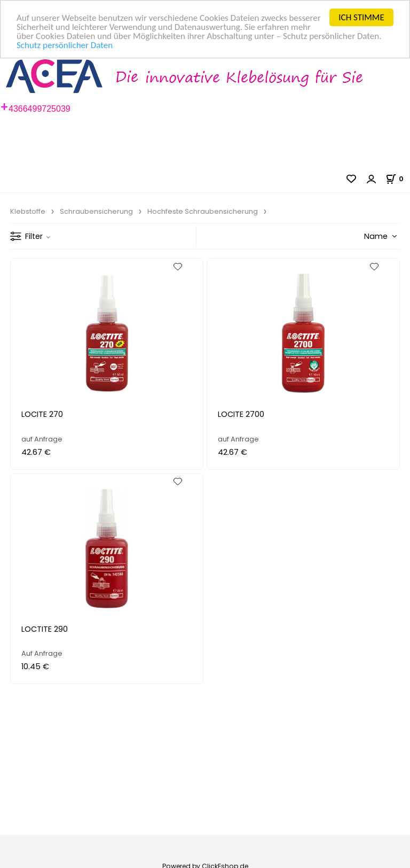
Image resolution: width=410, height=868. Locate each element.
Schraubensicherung (96, 211)
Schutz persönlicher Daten (65, 45)
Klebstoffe (28, 211)
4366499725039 (40, 109)
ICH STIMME (361, 17)
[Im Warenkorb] (398, 179)
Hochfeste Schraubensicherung (203, 211)
